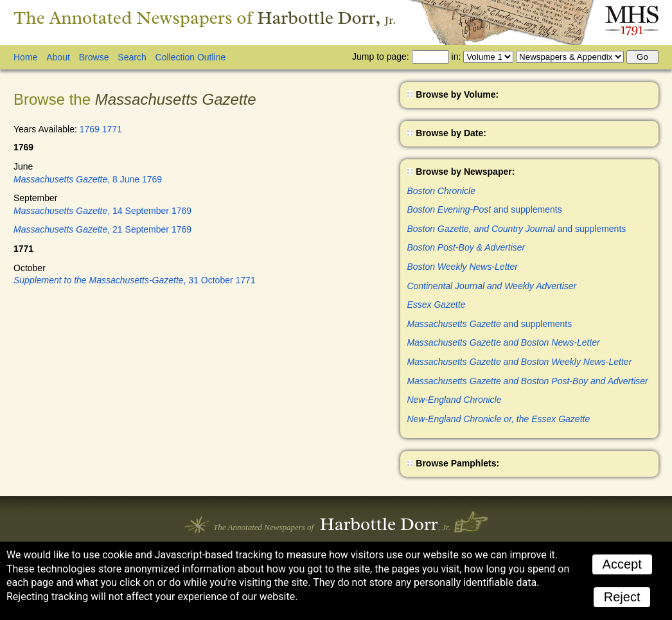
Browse (94, 57)
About (58, 57)
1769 (90, 129)
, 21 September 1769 (102, 229)
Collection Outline (191, 57)
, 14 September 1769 (102, 211)
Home (25, 57)
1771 (112, 129)
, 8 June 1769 (88, 179)
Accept (622, 564)
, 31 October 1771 (135, 280)
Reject (622, 597)
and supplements (484, 209)
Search (132, 57)
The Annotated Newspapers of (205, 18)
